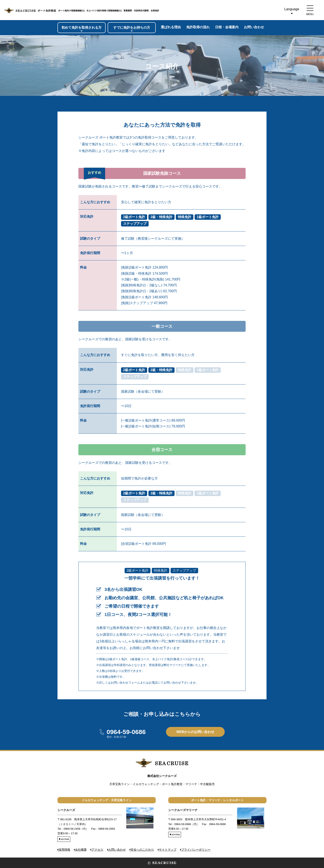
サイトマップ (168, 850)
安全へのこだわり (142, 850)
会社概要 (81, 850)
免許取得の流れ (198, 27)
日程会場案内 (227, 27)
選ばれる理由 (171, 27)
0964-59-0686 (126, 732)
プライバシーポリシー (196, 850)
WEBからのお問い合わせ (195, 732)
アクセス (97, 850)
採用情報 (64, 850)
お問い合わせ (254, 27)
